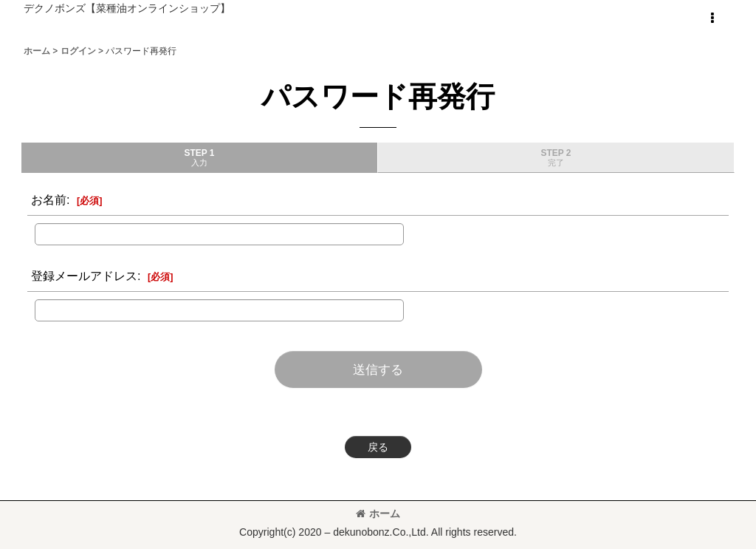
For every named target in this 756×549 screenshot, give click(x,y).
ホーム (378, 514)
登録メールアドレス (84, 276)
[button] (712, 18)
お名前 (49, 200)
